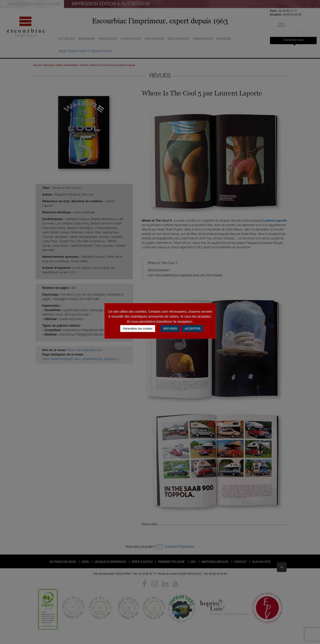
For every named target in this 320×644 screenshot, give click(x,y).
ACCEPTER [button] (193, 329)
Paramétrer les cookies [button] (138, 329)
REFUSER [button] (170, 329)
